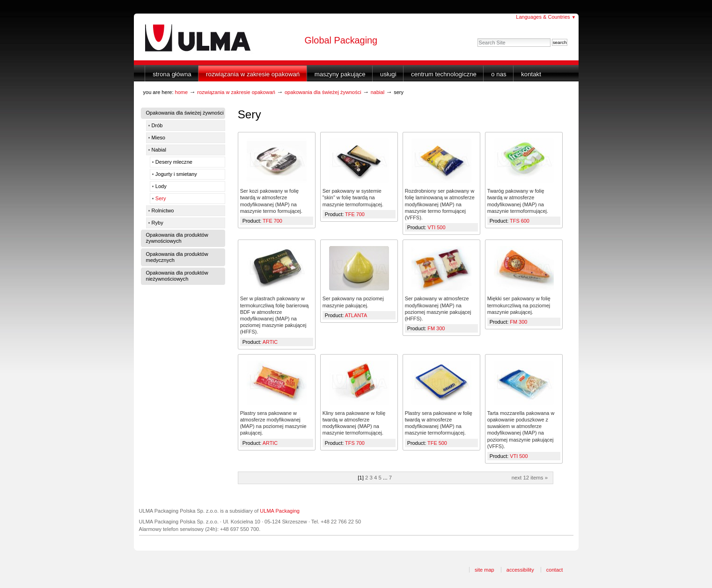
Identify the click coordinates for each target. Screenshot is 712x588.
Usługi (388, 74)
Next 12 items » (530, 478)
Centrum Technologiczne (444, 74)
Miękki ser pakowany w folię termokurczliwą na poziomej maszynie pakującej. (519, 305)
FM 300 (436, 328)
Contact (555, 570)
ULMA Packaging (280, 511)
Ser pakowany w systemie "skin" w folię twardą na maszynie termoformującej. (353, 197)
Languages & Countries (546, 17)
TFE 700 (272, 221)
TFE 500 (437, 443)
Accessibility (520, 570)
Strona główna (172, 74)
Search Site (477, 38)
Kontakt (531, 74)
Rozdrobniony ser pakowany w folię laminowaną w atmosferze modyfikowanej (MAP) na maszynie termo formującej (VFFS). (440, 204)
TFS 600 (520, 221)
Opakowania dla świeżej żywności (323, 92)
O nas (499, 74)
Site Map (484, 570)
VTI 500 (436, 227)
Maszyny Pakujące (340, 74)
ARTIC (270, 342)
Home (182, 92)
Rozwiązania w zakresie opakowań (253, 74)
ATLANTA (356, 315)
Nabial (378, 92)
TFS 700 (355, 443)
